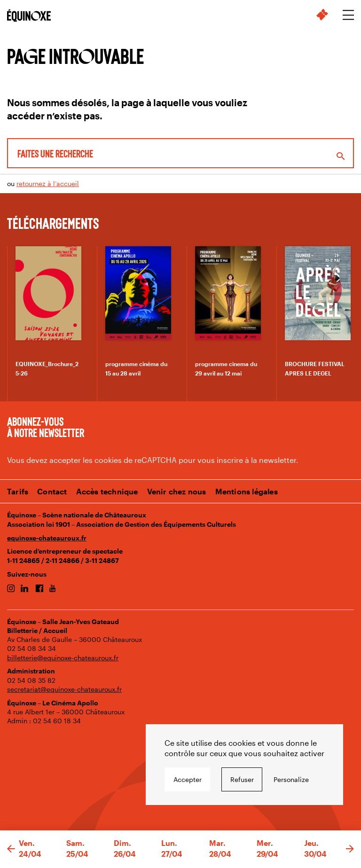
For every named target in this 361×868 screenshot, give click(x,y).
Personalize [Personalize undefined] (291, 779)
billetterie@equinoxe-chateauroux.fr (63, 658)
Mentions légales (247, 491)
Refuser (242, 779)
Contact (52, 491)
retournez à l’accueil (48, 184)
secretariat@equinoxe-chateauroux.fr (64, 689)
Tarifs (18, 491)
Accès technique (107, 491)
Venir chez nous (177, 491)
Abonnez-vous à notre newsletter (46, 427)
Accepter (188, 779)
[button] (11, 849)
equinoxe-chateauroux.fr (47, 538)
